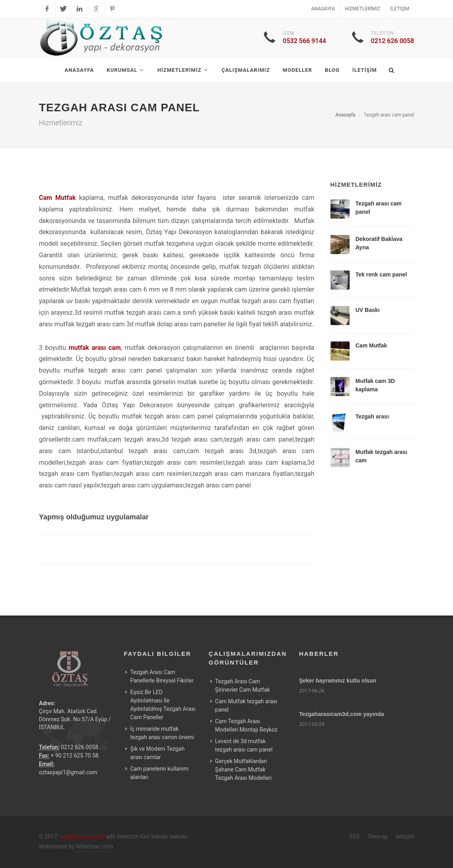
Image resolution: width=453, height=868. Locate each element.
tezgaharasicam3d (82, 836)
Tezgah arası (372, 416)
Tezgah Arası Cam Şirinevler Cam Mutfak (242, 686)
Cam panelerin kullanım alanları (159, 773)
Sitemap (377, 836)
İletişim (400, 9)
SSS (355, 836)
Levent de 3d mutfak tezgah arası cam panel (244, 745)
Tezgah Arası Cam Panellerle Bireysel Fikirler (162, 676)
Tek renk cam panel (381, 274)
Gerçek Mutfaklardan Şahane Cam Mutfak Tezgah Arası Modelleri (243, 769)
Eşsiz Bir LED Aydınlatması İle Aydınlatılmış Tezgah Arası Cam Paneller (163, 705)
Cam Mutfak (371, 345)
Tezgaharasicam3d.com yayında (341, 714)
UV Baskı (368, 310)
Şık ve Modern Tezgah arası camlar (157, 753)
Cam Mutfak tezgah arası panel (246, 705)
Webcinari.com (94, 846)
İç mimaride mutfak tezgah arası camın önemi (162, 733)
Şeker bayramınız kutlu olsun (338, 681)
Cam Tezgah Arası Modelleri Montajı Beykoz (246, 725)
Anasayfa (323, 9)
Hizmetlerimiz (362, 9)
